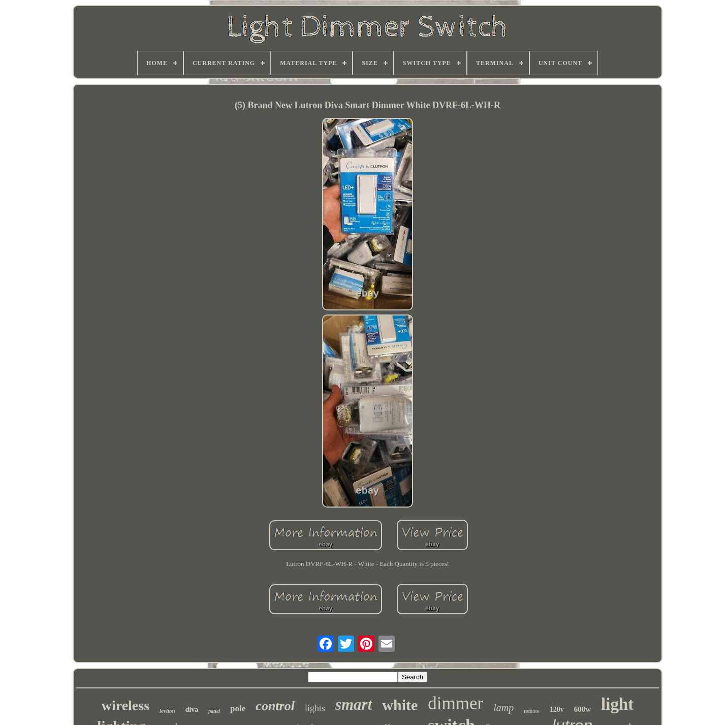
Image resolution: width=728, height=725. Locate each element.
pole (238, 708)
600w (582, 709)
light (617, 704)
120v (557, 710)
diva (192, 710)
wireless (125, 705)
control (275, 706)
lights (315, 708)
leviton (167, 711)
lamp (503, 708)
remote (532, 711)
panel (214, 711)
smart (354, 704)
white (400, 705)
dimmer (455, 703)
